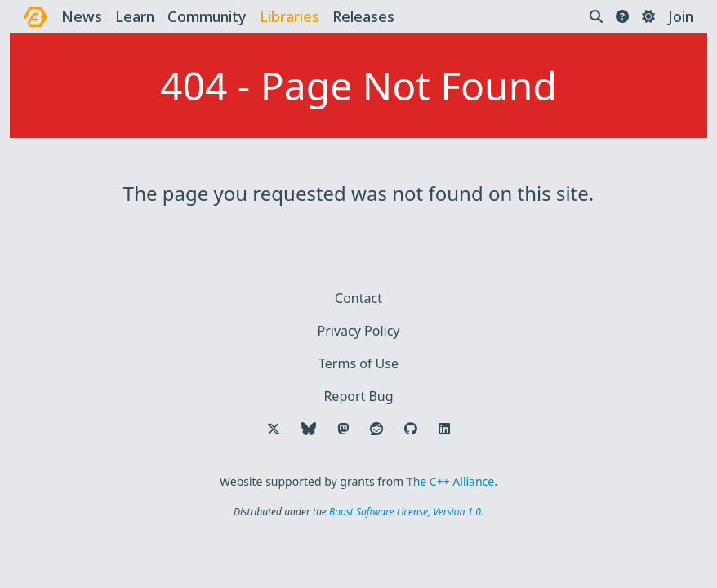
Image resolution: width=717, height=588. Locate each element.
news (82, 16)
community (207, 16)
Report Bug (358, 396)
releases (363, 16)
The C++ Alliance (450, 481)
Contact (358, 298)
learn (135, 16)
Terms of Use (358, 363)
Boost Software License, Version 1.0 (405, 512)
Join (681, 16)
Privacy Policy (359, 331)
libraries (289, 16)
